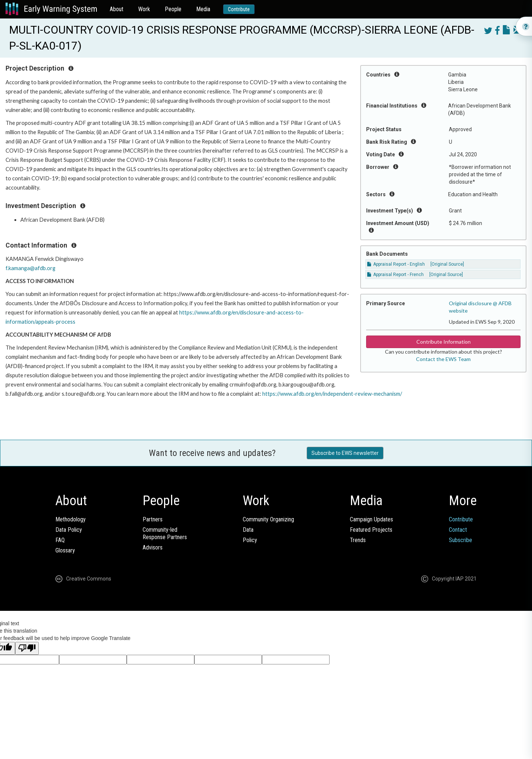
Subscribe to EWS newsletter (345, 453)
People (173, 9)
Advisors (153, 547)
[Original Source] (447, 264)
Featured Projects (371, 530)
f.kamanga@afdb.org (30, 268)
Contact (458, 530)
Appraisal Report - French (395, 275)
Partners (153, 519)
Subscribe (461, 540)
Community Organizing (268, 519)
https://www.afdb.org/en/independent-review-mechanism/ (332, 394)
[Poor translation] (27, 648)
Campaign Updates (371, 519)
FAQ (60, 540)
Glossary (65, 550)
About (117, 9)
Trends (358, 540)
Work (144, 9)
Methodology (71, 519)
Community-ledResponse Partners (165, 533)
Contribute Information (444, 342)
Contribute (239, 9)
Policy (250, 540)
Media (203, 9)
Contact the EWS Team (443, 359)
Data (248, 530)
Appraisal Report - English (396, 264)
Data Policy (69, 530)
